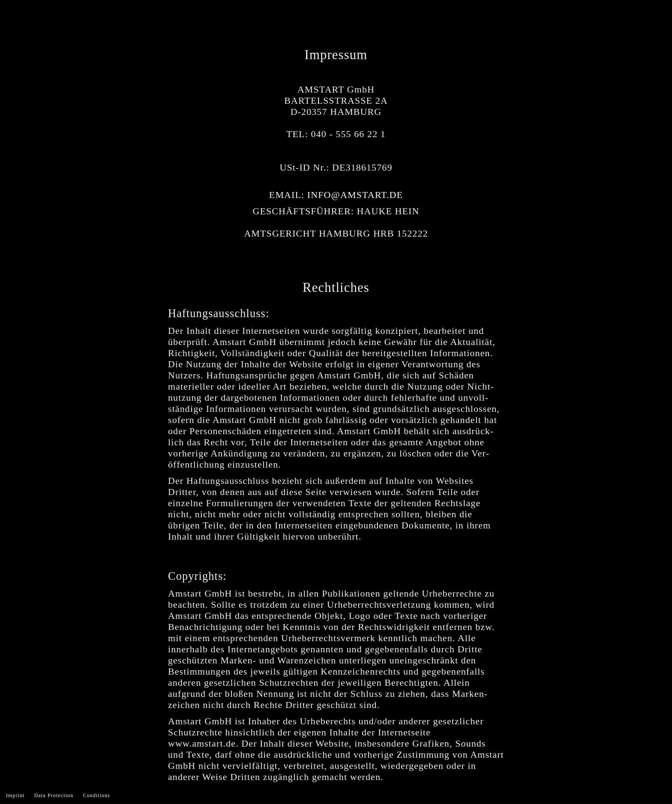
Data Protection (54, 795)
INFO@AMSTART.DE (355, 195)
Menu (653, 19)
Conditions (96, 795)
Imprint (15, 795)
